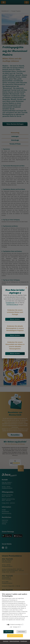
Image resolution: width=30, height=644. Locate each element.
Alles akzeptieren (15, 636)
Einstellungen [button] (24, 641)
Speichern (22, 632)
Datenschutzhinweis (14, 641)
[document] (15, 608)
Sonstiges (15, 627)
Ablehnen (8, 632)
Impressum (6, 641)
